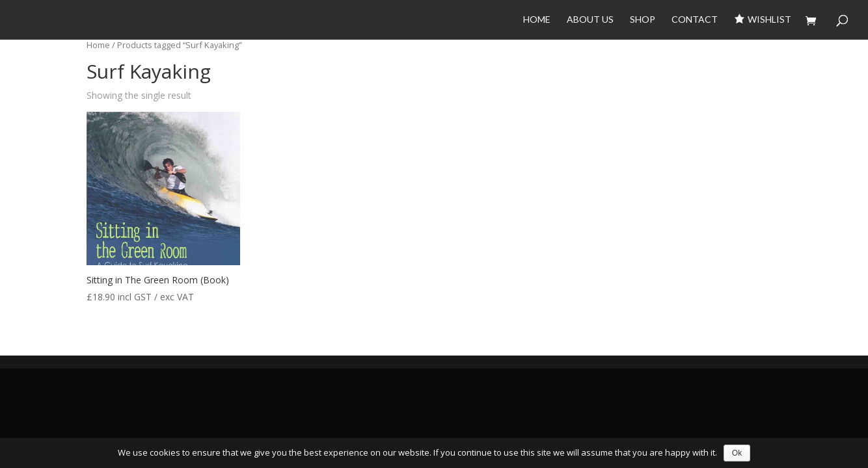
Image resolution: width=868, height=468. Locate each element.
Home (537, 20)
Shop (643, 20)
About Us (590, 20)
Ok (737, 453)
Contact (695, 20)
